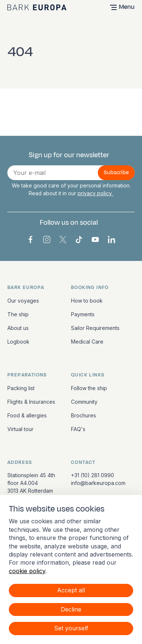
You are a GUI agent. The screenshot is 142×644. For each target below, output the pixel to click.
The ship (18, 314)
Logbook (18, 342)
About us (18, 328)
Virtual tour (20, 429)
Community (84, 402)
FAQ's (78, 429)
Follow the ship (89, 388)
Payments (83, 314)
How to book (87, 301)
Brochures (84, 415)
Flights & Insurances (31, 402)
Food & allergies (27, 415)
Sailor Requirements (95, 328)
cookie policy (27, 571)
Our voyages (23, 301)
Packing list (21, 388)
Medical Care (87, 342)
